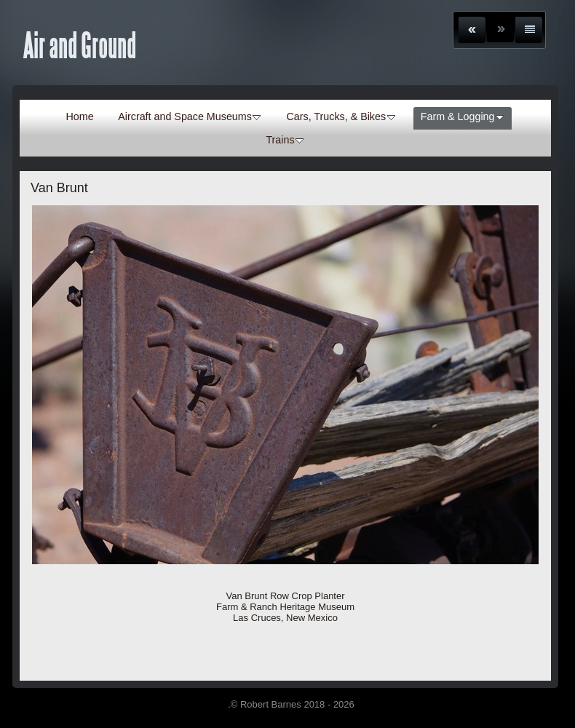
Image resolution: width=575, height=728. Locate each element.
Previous (472, 30)
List (529, 30)
